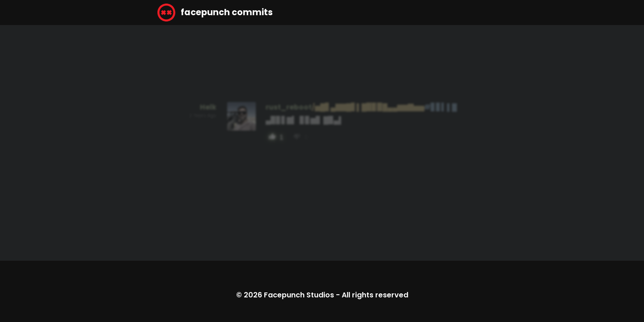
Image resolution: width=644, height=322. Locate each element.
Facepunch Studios (299, 295)
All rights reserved (375, 295)
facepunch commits (215, 13)
